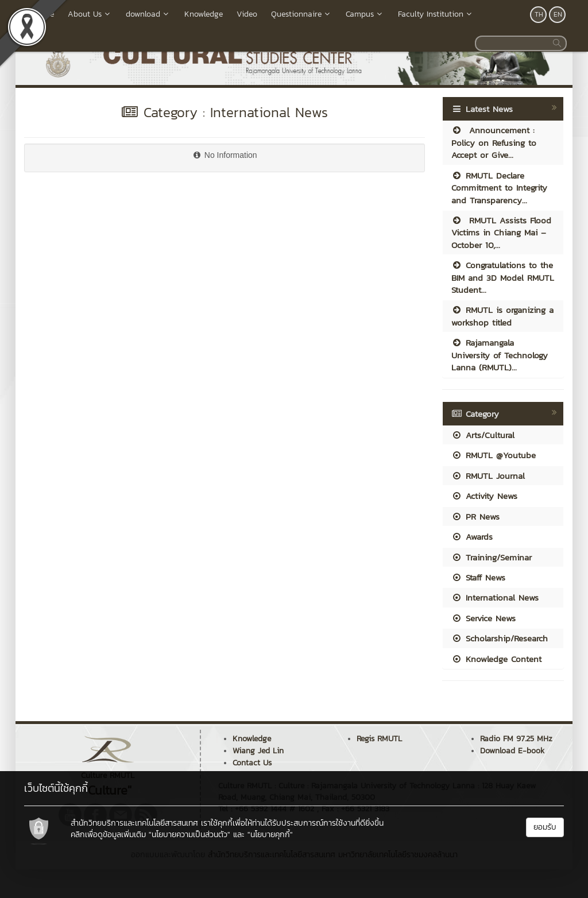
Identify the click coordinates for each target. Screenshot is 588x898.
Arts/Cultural (483, 435)
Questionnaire (301, 14)
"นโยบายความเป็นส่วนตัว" (189, 835)
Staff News (478, 577)
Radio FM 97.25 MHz (516, 739)
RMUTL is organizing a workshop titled (502, 316)
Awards (472, 537)
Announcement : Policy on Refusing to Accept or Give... (494, 142)
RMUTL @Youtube (494, 455)
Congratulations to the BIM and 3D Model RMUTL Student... (503, 277)
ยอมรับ (545, 827)
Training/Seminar (492, 557)
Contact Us (252, 763)
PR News (475, 516)
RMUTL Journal (488, 476)
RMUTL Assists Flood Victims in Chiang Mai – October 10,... (501, 233)
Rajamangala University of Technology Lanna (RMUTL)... (500, 355)
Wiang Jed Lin (258, 751)
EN (558, 14)
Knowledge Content (496, 659)
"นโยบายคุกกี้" (270, 835)
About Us (90, 14)
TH (539, 14)
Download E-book (512, 751)
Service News (483, 618)
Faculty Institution (436, 14)
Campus (365, 14)
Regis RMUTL (379, 739)
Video (247, 14)
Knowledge (204, 14)
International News (495, 597)
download (148, 14)
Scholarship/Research (500, 638)
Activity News (484, 496)
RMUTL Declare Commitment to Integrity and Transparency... (499, 188)
